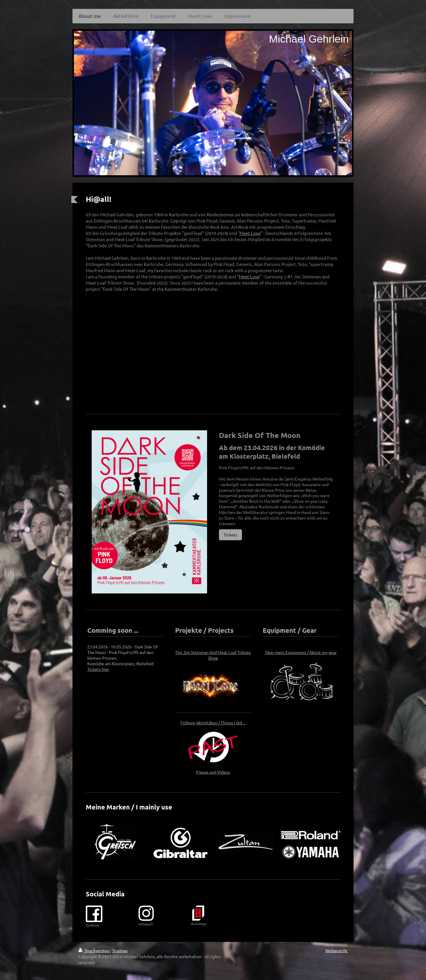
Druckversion (94, 950)
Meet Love (250, 233)
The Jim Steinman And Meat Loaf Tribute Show (213, 655)
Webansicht (337, 950)
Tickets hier (98, 669)
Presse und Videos (213, 772)
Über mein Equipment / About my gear (301, 652)
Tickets (230, 535)
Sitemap (120, 950)
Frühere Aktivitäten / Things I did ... (213, 723)
